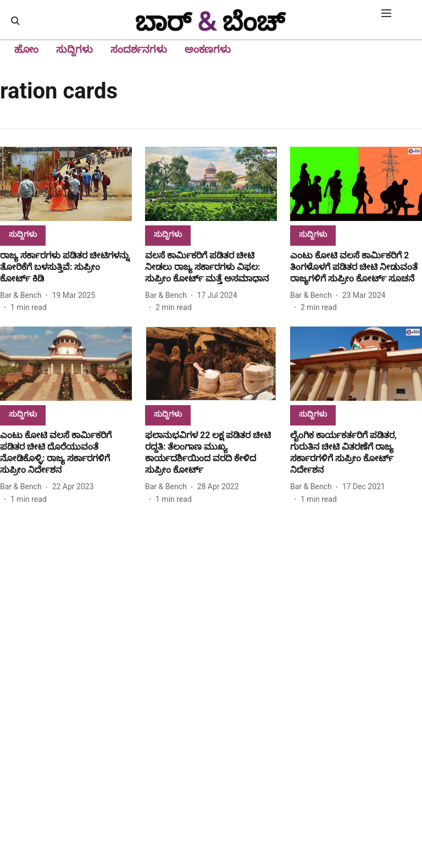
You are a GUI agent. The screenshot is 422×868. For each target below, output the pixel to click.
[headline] (66, 267)
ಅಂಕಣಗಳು (208, 49)
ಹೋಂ (26, 49)
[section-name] (23, 234)
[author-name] (23, 295)
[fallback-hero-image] (66, 184)
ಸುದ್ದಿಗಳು (74, 49)
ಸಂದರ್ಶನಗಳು (139, 49)
